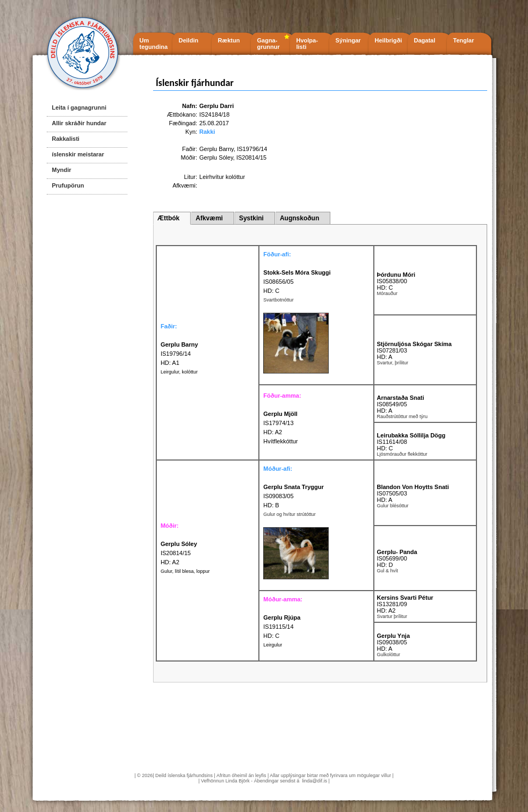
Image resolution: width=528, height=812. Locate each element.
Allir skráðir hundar (79, 123)
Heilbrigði (389, 40)
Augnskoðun (299, 218)
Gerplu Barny (216, 149)
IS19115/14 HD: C (282, 627)
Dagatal (425, 40)
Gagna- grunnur (269, 44)
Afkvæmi (209, 218)
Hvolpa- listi (307, 44)
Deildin (189, 40)
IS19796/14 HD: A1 (179, 354)
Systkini (251, 218)
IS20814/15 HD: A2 (179, 553)
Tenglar (464, 40)
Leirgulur (273, 645)
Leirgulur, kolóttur (179, 372)
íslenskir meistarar (78, 154)
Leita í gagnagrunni (79, 107)
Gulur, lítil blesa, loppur (185, 571)
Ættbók (168, 218)
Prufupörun (68, 185)
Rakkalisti (66, 139)
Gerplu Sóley (216, 157)
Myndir (62, 170)
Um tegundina (154, 44)
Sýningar (348, 40)
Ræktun (229, 40)
